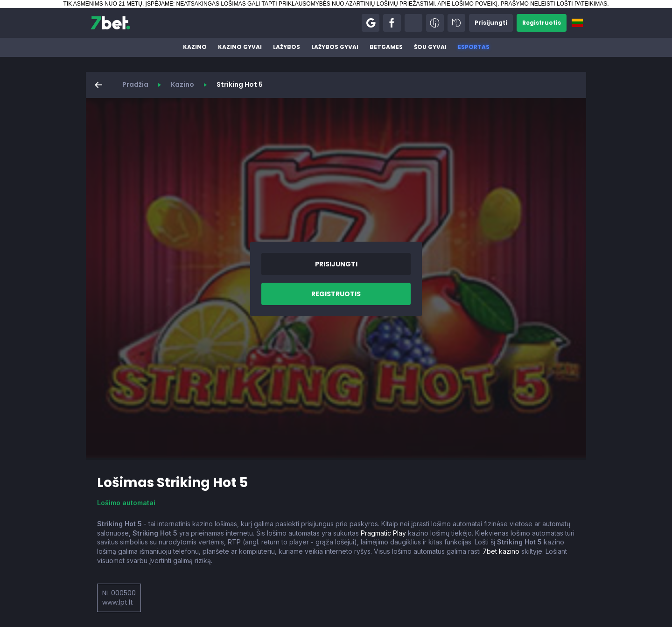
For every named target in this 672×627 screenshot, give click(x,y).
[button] (371, 23)
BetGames (386, 47)
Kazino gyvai (240, 47)
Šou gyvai (430, 47)
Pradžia (135, 84)
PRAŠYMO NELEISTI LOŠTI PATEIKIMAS (554, 4)
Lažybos (287, 47)
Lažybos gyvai (335, 47)
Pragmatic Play (383, 533)
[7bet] (110, 23)
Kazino (195, 47)
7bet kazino (501, 551)
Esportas (474, 47)
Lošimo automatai (126, 503)
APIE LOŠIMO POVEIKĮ (467, 4)
